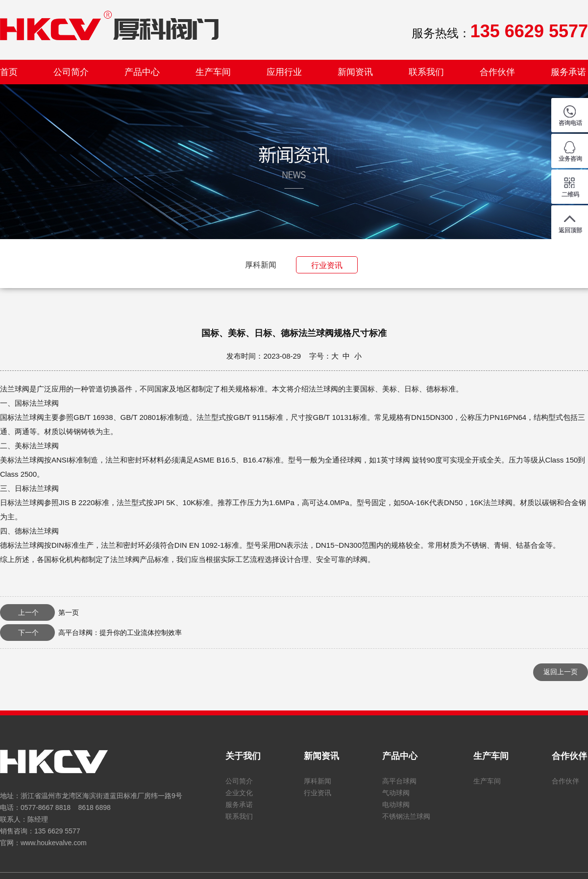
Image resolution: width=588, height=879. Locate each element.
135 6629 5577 (57, 831)
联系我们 (426, 72)
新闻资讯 (355, 72)
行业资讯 (327, 265)
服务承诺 (568, 72)
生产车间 (213, 72)
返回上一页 (561, 672)
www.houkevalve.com (54, 843)
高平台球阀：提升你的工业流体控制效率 (91, 633)
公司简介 (71, 72)
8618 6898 (95, 807)
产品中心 (142, 72)
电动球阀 (396, 805)
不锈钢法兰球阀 (406, 816)
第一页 (39, 612)
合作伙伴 (497, 72)
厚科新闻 (261, 265)
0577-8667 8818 (46, 807)
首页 (9, 72)
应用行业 (284, 72)
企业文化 (239, 793)
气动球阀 (396, 793)
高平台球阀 (399, 781)
